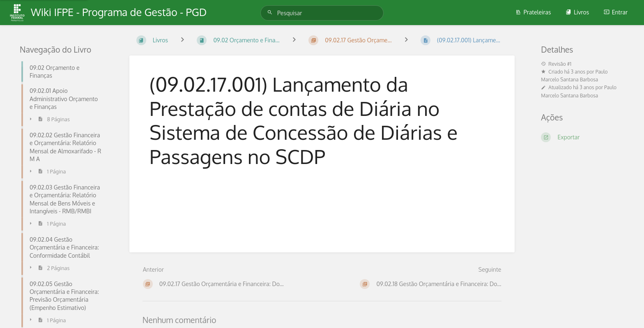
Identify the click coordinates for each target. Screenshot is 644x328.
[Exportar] (583, 137)
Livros (577, 12)
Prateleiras (533, 12)
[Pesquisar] (271, 13)
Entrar (616, 12)
